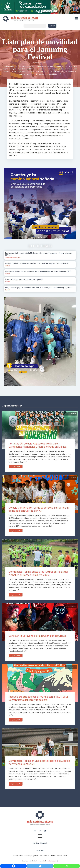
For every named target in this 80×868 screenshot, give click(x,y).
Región (18, 257)
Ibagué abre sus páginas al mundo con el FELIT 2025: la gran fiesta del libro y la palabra (39, 698)
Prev (7, 203)
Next (73, 203)
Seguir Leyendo (16, 467)
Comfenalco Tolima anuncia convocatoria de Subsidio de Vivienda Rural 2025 (39, 762)
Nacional (13, 257)
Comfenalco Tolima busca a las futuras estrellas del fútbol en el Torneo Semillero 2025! (38, 573)
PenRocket (52, 861)
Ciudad (7, 257)
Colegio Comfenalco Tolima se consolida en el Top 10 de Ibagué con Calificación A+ (39, 509)
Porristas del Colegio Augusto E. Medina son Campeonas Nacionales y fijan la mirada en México (38, 445)
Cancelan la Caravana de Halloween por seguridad (37, 636)
